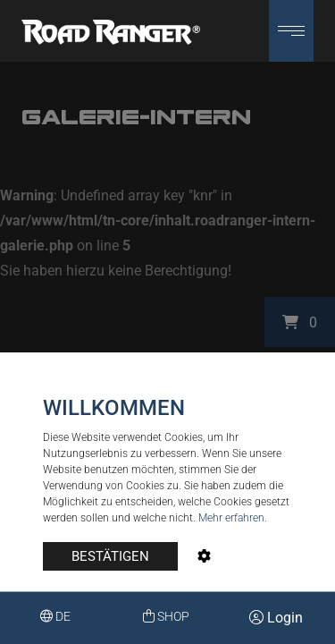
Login (276, 618)
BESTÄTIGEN (110, 556)
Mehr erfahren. (233, 518)
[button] (291, 31)
